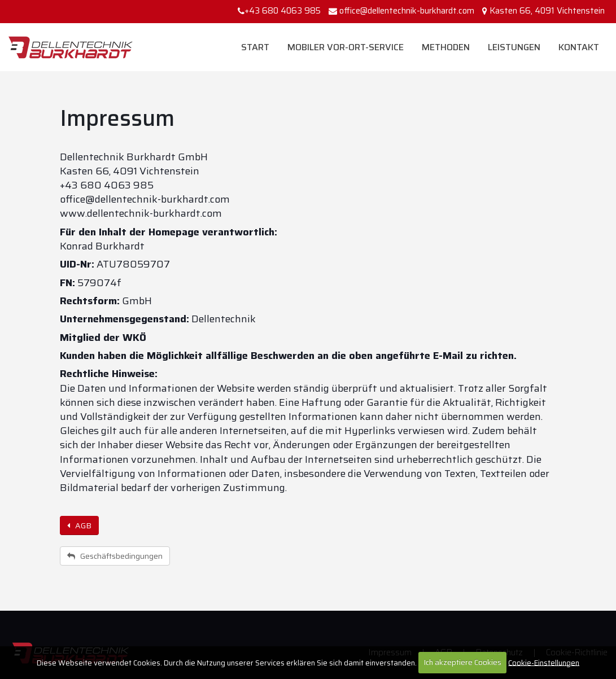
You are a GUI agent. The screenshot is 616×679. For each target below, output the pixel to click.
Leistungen (514, 47)
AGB (79, 525)
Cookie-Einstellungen (544, 662)
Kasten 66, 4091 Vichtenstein (547, 11)
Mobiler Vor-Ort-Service (346, 47)
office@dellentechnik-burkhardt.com (407, 11)
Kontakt (579, 47)
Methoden (446, 47)
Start (255, 47)
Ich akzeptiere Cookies (463, 662)
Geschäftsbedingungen (115, 556)
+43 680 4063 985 (279, 11)
